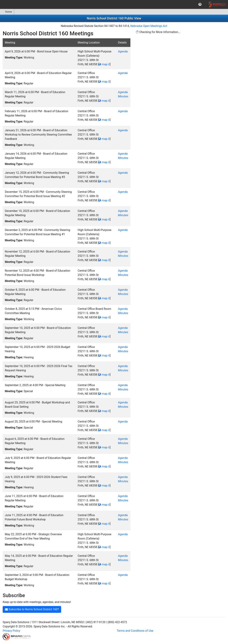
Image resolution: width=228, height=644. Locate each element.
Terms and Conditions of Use (135, 631)
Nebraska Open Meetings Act (149, 26)
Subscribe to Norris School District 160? (32, 609)
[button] (200, 4)
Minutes (123, 96)
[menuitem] (200, 4)
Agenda (123, 51)
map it (104, 64)
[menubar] (114, 4)
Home (7, 12)
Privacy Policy (11, 631)
